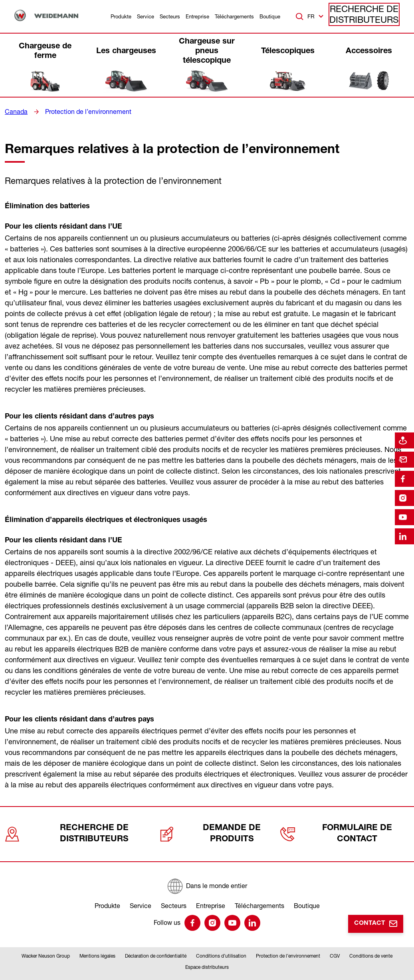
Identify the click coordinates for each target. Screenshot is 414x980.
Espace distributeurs (207, 957)
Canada (15, 112)
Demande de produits (217, 828)
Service (146, 16)
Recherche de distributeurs (371, 16)
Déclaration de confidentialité (156, 946)
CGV (335, 946)
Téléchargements (234, 16)
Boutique (270, 16)
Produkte (121, 16)
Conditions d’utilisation (221, 946)
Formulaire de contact (344, 828)
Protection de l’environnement (80, 112)
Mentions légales (97, 946)
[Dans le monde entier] (207, 873)
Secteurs (170, 16)
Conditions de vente (371, 946)
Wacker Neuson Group (46, 946)
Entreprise (197, 16)
